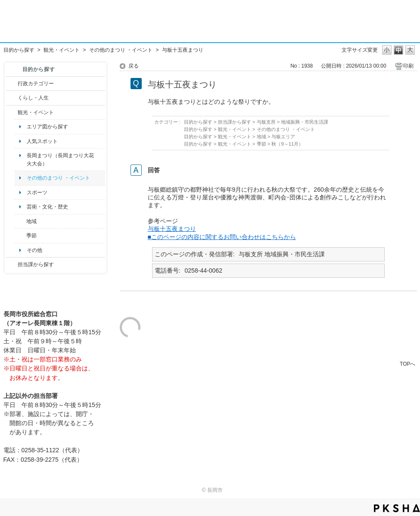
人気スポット (42, 141)
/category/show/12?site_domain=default (12, 98)
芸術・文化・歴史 (47, 207)
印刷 (408, 66)
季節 (31, 236)
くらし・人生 (33, 98)
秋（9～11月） (287, 144)
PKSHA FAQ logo (397, 508)
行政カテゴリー (36, 84)
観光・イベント (62, 50)
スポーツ (37, 193)
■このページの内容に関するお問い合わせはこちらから (222, 237)
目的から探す (19, 50)
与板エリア (283, 137)
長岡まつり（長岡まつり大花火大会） (60, 159)
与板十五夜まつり (172, 229)
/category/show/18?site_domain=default (12, 112)
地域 (31, 221)
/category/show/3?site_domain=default (12, 84)
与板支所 (266, 122)
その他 (34, 250)
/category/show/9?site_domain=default (12, 264)
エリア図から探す (47, 127)
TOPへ (408, 364)
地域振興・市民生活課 (305, 122)
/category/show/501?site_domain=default (20, 236)
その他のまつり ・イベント (121, 50)
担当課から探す (36, 264)
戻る (134, 66)
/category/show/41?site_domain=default (20, 221)
